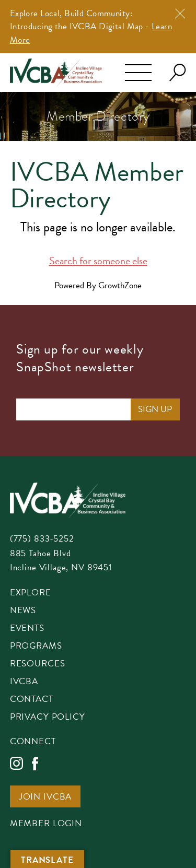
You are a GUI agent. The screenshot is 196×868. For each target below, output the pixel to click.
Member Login (46, 824)
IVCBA (24, 682)
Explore (31, 593)
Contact (32, 700)
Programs (36, 647)
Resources (38, 664)
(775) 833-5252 (42, 539)
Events (27, 629)
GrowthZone (120, 285)
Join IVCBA (45, 797)
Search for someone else (98, 261)
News (23, 611)
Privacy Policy (48, 718)
